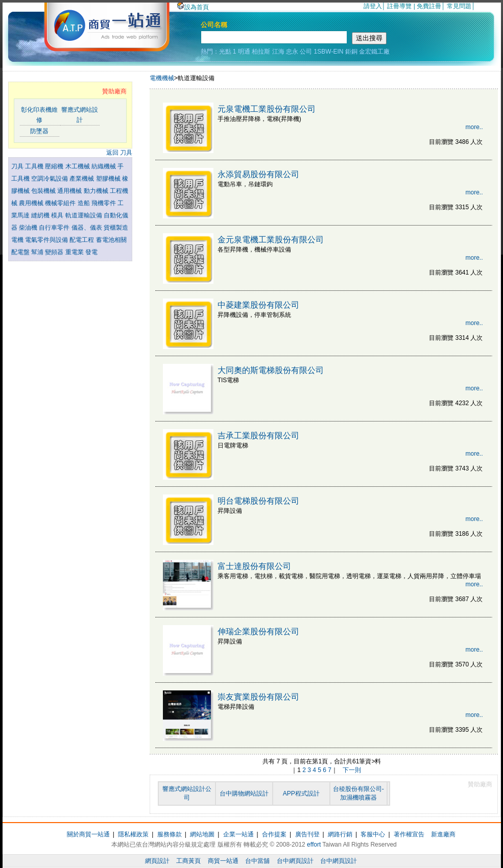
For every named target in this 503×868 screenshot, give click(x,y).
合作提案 (274, 834)
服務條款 (170, 834)
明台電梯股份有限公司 (258, 501)
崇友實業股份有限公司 (258, 697)
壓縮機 (55, 166)
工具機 (35, 166)
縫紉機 (41, 215)
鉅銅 (351, 52)
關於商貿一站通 (88, 834)
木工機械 (78, 166)
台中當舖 (257, 861)
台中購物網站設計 (244, 793)
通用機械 (70, 191)
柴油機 (29, 228)
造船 (85, 203)
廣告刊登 (307, 834)
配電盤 (21, 252)
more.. (474, 127)
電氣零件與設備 (47, 240)
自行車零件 (55, 228)
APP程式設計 (301, 793)
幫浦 (38, 252)
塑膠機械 (109, 179)
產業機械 (82, 179)
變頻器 (55, 252)
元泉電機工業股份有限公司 (267, 109)
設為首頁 (193, 7)
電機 (18, 240)
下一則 (352, 770)
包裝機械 (44, 191)
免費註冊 (429, 6)
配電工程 (82, 240)
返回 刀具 (119, 153)
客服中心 (373, 834)
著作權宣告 (409, 834)
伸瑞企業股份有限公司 (258, 631)
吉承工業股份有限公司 (258, 436)
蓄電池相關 (111, 240)
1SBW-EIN (329, 52)
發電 (91, 252)
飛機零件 (104, 203)
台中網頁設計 (295, 861)
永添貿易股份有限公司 (258, 174)
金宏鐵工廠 (374, 52)
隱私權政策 (133, 834)
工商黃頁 (188, 861)
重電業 (75, 252)
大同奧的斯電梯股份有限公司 (271, 370)
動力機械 (97, 191)
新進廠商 (443, 834)
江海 (278, 52)
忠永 (292, 52)
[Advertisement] (70, 317)
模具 (58, 215)
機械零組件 (61, 203)
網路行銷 (340, 834)
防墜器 (39, 131)
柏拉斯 (261, 52)
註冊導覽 (399, 6)
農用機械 (32, 203)
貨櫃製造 (116, 228)
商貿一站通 (223, 861)
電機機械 (162, 78)
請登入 (373, 6)
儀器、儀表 (88, 228)
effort (314, 845)
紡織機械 (104, 166)
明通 (244, 52)
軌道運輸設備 (85, 215)
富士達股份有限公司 (254, 566)
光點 (225, 52)
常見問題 (459, 6)
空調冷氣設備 (50, 179)
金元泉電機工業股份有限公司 (271, 240)
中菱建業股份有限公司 (258, 305)
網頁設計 (157, 861)
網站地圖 (202, 834)
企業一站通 (238, 834)
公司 (306, 52)
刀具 (18, 166)
